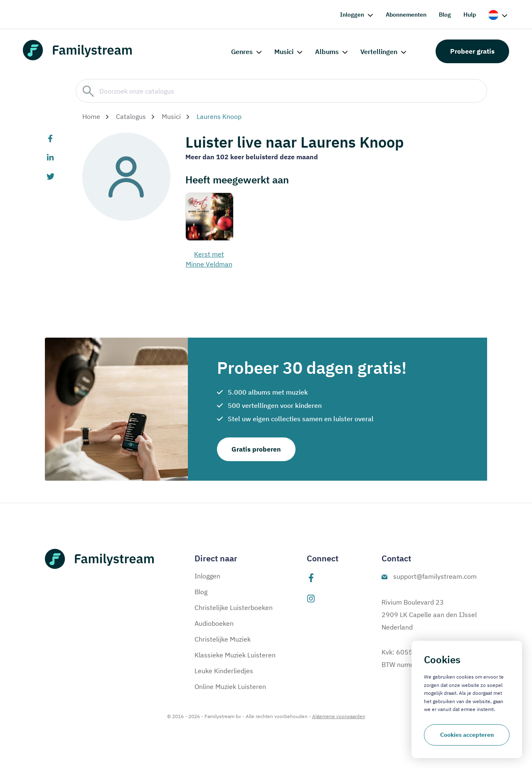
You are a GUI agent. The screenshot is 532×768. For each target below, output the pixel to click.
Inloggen (352, 15)
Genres (242, 52)
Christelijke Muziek (223, 639)
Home (91, 116)
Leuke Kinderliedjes (224, 671)
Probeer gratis (472, 51)
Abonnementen (406, 15)
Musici (284, 52)
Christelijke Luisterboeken (234, 607)
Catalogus (131, 116)
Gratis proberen (256, 449)
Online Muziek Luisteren (230, 687)
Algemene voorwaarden (339, 716)
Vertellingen (379, 52)
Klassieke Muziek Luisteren (235, 655)
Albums (327, 52)
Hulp (470, 15)
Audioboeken (214, 623)
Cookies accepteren (467, 735)
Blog (445, 15)
